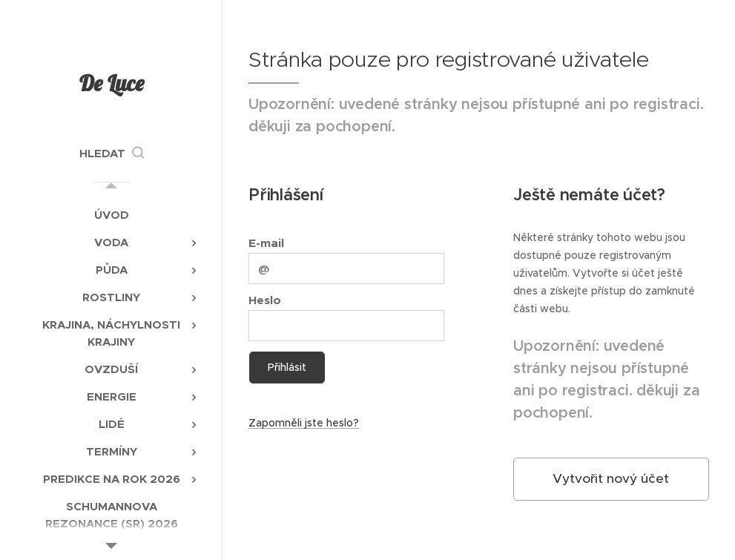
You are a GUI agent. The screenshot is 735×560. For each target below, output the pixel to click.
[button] (112, 154)
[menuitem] (111, 215)
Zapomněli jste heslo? (304, 423)
